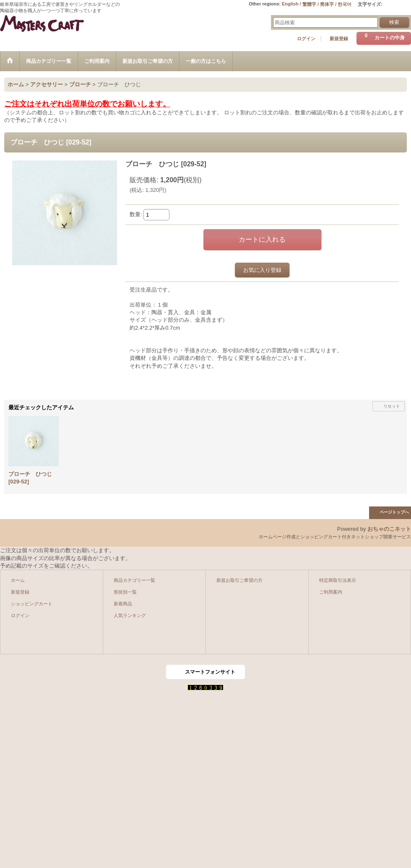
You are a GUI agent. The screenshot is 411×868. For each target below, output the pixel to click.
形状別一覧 (125, 592)
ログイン (306, 39)
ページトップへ (394, 512)
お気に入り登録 (262, 270)
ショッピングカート (32, 604)
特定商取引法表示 (338, 580)
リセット (392, 406)
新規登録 (339, 39)
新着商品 (123, 604)
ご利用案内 (331, 592)
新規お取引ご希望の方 (239, 580)
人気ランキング (130, 615)
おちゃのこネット (389, 529)
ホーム (18, 580)
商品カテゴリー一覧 (134, 580)
